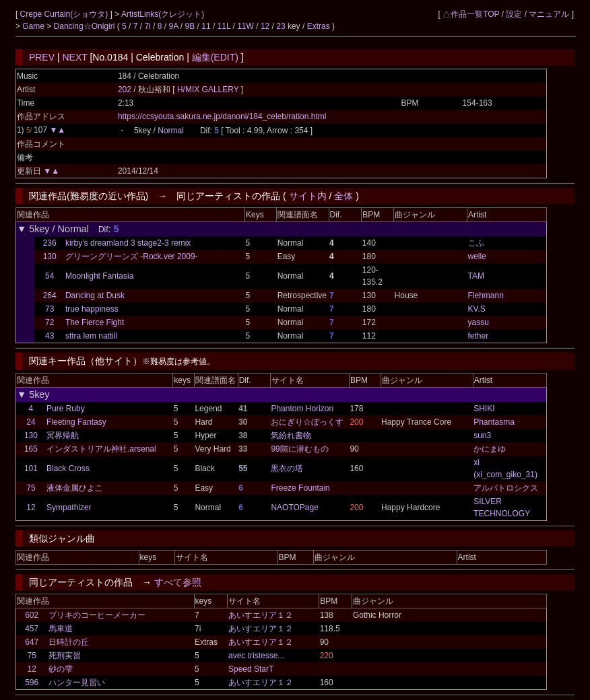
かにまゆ (490, 449)
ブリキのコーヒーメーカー (97, 615)
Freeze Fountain (300, 488)
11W (245, 26)
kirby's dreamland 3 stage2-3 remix (128, 243)
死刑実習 (65, 656)
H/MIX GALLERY (209, 90)
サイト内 (308, 196)
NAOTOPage (294, 508)
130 (50, 256)
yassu (479, 322)
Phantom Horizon (302, 409)
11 (206, 26)
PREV (42, 57)
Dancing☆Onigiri (86, 26)
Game (34, 26)
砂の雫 (61, 669)
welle (477, 256)
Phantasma (494, 422)
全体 (343, 196)
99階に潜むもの (299, 449)
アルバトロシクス (506, 488)
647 (32, 642)
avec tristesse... (256, 656)
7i (147, 26)
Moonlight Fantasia (99, 276)
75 (31, 488)
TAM (476, 276)
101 (31, 468)
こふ (476, 243)
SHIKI (484, 409)
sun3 (482, 435)
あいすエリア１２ (261, 615)
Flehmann (486, 295)
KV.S (477, 309)
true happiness (92, 309)
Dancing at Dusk (95, 295)
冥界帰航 (63, 435)
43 (50, 336)
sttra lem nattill (91, 336)
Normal (171, 131)
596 (32, 682)
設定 (514, 14)
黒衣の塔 (287, 468)
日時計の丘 (69, 642)
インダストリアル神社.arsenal (101, 449)
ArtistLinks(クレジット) (163, 14)
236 (50, 243)
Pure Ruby (66, 409)
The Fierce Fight (95, 322)
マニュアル (549, 14)
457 (32, 629)
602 (32, 615)
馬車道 (61, 629)
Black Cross (68, 468)
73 (50, 309)
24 (31, 422)
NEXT (74, 57)
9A (173, 26)
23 (281, 26)
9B (190, 26)
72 (50, 322)
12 (265, 26)
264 (50, 295)
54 (50, 276)
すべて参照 (178, 582)
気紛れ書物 (291, 435)
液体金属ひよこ (75, 488)
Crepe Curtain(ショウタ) (65, 14)
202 (125, 90)
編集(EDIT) (215, 57)
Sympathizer (69, 508)
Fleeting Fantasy (76, 422)
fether (479, 336)
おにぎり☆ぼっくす (307, 422)
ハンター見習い (77, 682)
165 (31, 449)
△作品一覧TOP (471, 14)
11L (224, 26)
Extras (319, 26)
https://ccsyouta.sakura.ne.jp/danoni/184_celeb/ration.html (222, 116)
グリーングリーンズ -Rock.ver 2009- (132, 256)
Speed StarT (251, 669)
